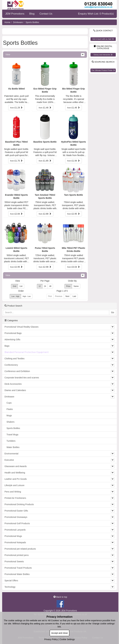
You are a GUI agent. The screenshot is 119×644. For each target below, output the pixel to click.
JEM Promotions (15, 14)
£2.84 (17, 214)
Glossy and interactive (103, 55)
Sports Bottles (32, 22)
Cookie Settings (67, 639)
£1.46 (45, 108)
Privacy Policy (51, 639)
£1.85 (45, 161)
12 (40, 286)
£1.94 (74, 161)
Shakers (10, 422)
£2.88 (45, 214)
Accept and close (60, 633)
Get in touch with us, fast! (103, 39)
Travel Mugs (12, 435)
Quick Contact (103, 31)
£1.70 (17, 161)
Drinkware (18, 22)
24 (45, 286)
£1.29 (17, 108)
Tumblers (11, 441)
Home (7, 22)
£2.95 (74, 214)
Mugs (9, 416)
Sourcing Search (103, 62)
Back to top (60, 597)
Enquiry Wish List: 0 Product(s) (96, 14)
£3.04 (74, 267)
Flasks (10, 409)
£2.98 (45, 267)
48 (50, 286)
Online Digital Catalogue (103, 47)
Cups (9, 403)
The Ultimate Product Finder (103, 70)
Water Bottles (13, 447)
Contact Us (46, 14)
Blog (32, 14)
